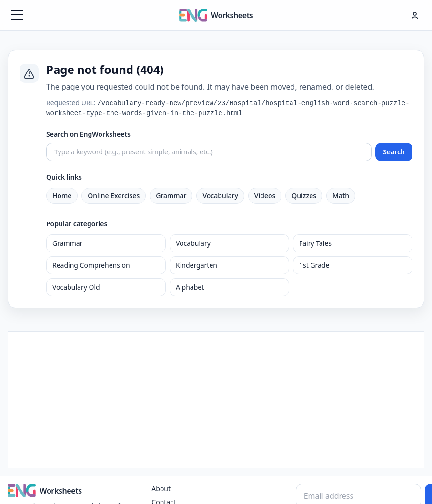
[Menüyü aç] (17, 15)
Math (341, 196)
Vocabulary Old (76, 287)
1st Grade (314, 265)
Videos (265, 196)
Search (394, 152)
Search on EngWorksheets (88, 134)
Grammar (171, 196)
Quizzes (304, 196)
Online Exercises (114, 196)
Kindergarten (196, 265)
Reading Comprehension (91, 265)
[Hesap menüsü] (415, 15)
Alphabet (190, 287)
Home (62, 196)
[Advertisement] (216, 398)
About (161, 489)
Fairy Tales (315, 243)
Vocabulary (220, 196)
